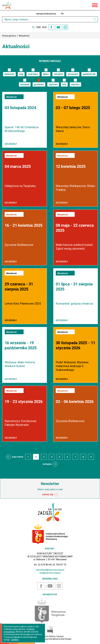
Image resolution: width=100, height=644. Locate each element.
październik (89, 74)
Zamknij (15, 640)
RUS (44, 27)
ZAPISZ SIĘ (50, 495)
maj (21, 74)
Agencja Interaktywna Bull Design (56, 639)
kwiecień (9, 74)
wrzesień (73, 74)
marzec (75, 84)
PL (33, 27)
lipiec (46, 74)
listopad (25, 84)
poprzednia (18, 457)
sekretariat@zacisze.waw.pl (50, 570)
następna (47, 464)
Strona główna (9, 36)
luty (64, 84)
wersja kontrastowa (46, 14)
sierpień (58, 74)
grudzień (39, 84)
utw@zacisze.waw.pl (50, 573)
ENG (39, 27)
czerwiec (33, 74)
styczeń (53, 84)
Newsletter (50, 484)
